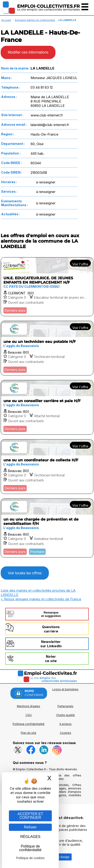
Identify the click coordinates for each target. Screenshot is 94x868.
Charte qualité (65, 715)
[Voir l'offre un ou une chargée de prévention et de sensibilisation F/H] (47, 528)
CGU (29, 715)
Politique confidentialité (29, 724)
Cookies (65, 733)
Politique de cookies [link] (30, 858)
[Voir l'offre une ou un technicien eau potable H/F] (47, 348)
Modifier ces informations (28, 52)
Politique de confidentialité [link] (30, 848)
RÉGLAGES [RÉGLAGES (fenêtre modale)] (30, 837)
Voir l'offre (80, 264)
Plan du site (29, 733)
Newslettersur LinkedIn (51, 644)
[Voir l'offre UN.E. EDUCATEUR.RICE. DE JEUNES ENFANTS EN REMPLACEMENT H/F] (47, 287)
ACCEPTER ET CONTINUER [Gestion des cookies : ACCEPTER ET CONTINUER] (30, 816)
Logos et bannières (65, 689)
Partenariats (65, 706)
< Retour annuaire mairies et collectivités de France (41, 599)
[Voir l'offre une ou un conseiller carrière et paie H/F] (47, 407)
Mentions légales (29, 706)
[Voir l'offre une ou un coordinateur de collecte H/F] (47, 467)
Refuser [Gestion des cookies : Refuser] (30, 827)
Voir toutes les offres (25, 573)
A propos (65, 724)
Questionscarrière (51, 629)
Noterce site (51, 659)
